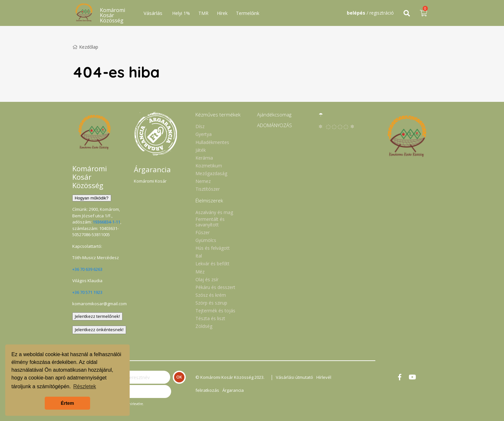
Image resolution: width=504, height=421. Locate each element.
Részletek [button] (85, 386)
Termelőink (248, 13)
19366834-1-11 (106, 222)
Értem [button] (68, 403)
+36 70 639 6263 (87, 269)
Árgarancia (233, 390)
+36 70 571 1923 (87, 292)
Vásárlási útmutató (294, 377)
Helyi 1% (181, 13)
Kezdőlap (85, 47)
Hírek (222, 13)
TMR (203, 13)
